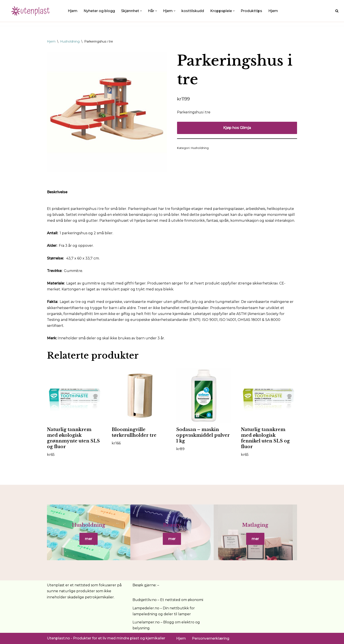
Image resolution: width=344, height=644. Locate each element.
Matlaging (255, 525)
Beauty (172, 525)
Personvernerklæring (211, 638)
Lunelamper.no (146, 622)
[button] (141, 11)
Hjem (73, 11)
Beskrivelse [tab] (57, 192)
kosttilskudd (193, 11)
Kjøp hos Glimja (237, 128)
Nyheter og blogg (99, 11)
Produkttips (251, 11)
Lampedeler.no (146, 608)
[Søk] (337, 11)
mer (89, 539)
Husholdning (70, 41)
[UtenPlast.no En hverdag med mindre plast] (32, 11)
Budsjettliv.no (145, 600)
